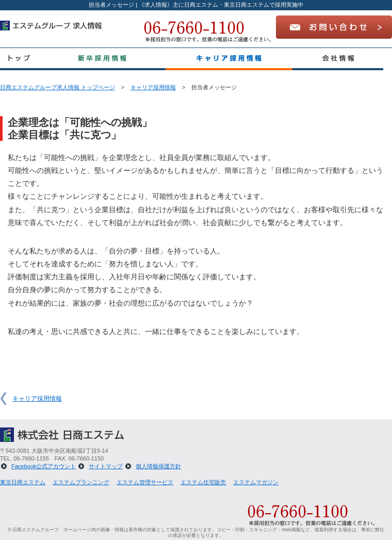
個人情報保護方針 (158, 466)
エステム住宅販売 (203, 482)
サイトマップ (106, 466)
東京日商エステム (23, 482)
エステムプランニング (81, 482)
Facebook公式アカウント (44, 466)
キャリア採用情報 (153, 87)
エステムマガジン (256, 482)
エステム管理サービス (145, 482)
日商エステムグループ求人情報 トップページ (58, 87)
